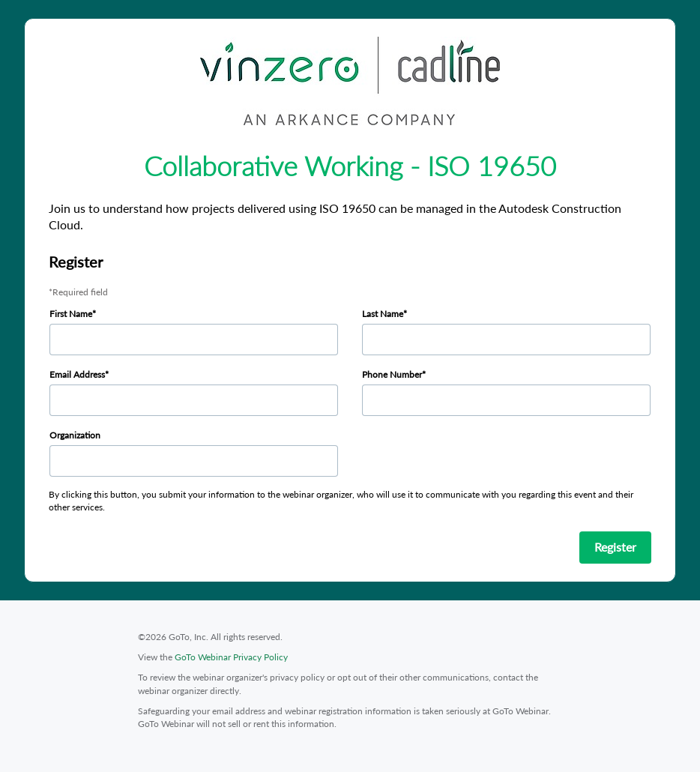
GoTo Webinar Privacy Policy (231, 657)
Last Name (383, 314)
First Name (71, 314)
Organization (75, 435)
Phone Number (392, 374)
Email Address (77, 374)
